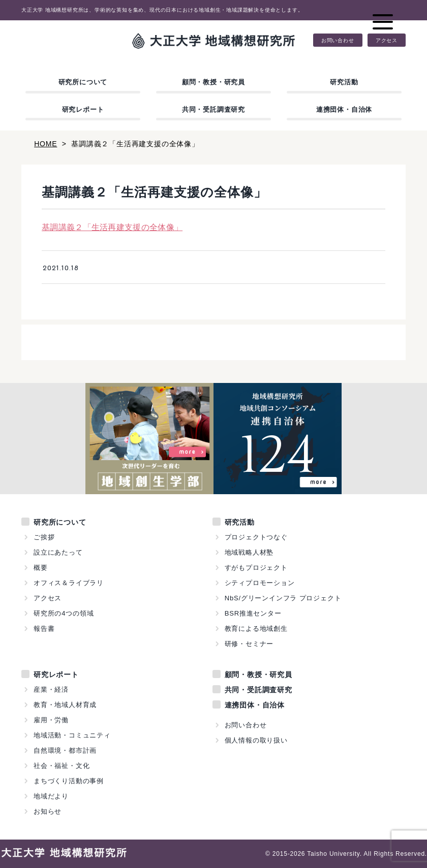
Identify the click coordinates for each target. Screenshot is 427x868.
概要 (41, 568)
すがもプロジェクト (256, 568)
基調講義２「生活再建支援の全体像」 (112, 227)
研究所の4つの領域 (64, 613)
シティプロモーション (260, 583)
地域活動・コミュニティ (72, 735)
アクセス (387, 40)
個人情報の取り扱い (256, 740)
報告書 (44, 629)
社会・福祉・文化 (62, 766)
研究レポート (83, 109)
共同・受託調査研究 (213, 109)
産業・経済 (51, 689)
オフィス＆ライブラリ (69, 583)
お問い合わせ (338, 40)
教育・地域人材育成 (65, 705)
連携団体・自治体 (344, 109)
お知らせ (48, 811)
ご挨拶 (44, 537)
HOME (45, 144)
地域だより (51, 796)
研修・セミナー (249, 644)
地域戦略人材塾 (249, 552)
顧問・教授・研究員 (213, 82)
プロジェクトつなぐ (256, 537)
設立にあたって (58, 552)
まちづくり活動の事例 (69, 781)
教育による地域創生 (256, 629)
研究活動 (344, 82)
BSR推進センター (253, 613)
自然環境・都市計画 (65, 750)
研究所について (83, 82)
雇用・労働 (51, 720)
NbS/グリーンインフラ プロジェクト (283, 598)
